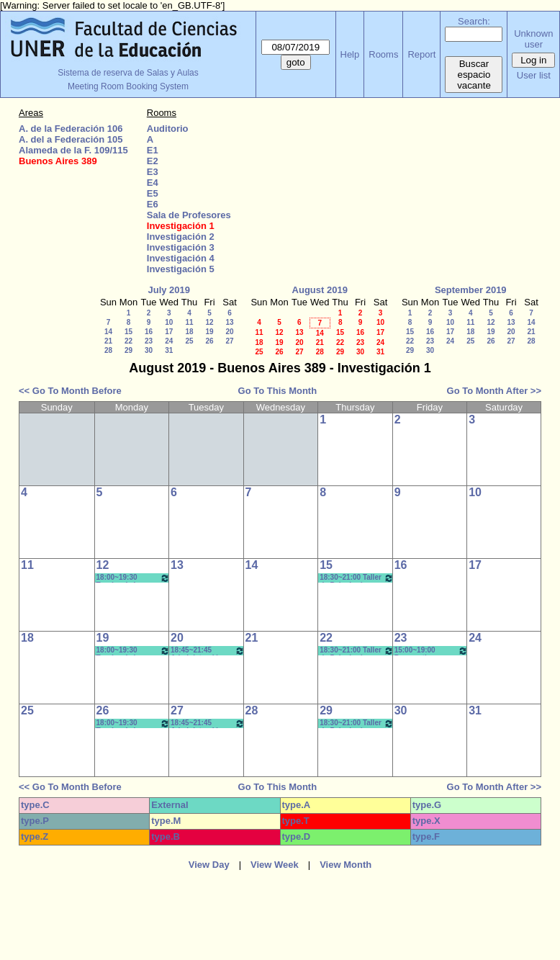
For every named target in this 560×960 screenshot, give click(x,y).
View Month (346, 865)
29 (128, 350)
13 (229, 322)
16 (149, 332)
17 (169, 332)
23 (149, 341)
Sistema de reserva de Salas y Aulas (128, 73)
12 (209, 322)
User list (534, 75)
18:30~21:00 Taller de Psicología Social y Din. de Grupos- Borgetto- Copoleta (357, 578)
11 (189, 322)
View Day (209, 865)
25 (189, 341)
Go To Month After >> (494, 391)
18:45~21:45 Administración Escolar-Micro (208, 651)
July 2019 (169, 290)
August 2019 (320, 290)
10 (169, 322)
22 (128, 341)
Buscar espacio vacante (474, 75)
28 (108, 350)
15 (128, 332)
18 (189, 332)
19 (209, 332)
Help (350, 54)
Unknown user (533, 39)
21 (108, 341)
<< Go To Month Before (70, 391)
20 (229, 332)
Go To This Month (278, 391)
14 (108, 332)
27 (229, 341)
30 (149, 350)
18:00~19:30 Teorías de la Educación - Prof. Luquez (134, 578)
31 (169, 350)
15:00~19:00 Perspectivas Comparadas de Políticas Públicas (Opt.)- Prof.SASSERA (432, 651)
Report (421, 54)
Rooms (383, 54)
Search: (474, 21)
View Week (275, 865)
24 (169, 341)
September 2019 (471, 290)
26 (209, 341)
